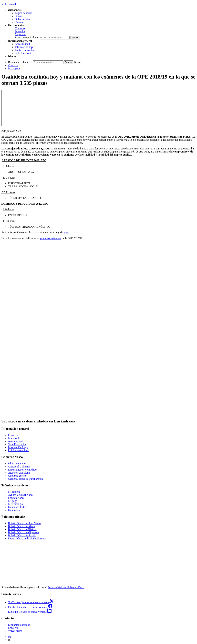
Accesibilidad (22, 44)
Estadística (14, 510)
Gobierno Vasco (24, 19)
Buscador (20, 31)
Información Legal (18, 447)
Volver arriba (15, 631)
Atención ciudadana (19, 473)
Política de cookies (25, 50)
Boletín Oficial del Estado (22, 535)
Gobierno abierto (17, 476)
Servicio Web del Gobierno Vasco (66, 587)
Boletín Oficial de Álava (21, 526)
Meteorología (15, 504)
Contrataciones (16, 498)
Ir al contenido (9, 4)
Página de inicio (24, 13)
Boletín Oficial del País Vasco (24, 523)
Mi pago (13, 501)
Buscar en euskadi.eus (27, 37)
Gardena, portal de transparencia (26, 479)
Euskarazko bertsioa (19, 625)
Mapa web (21, 34)
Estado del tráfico (18, 507)
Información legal (25, 47)
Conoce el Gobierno (19, 467)
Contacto (20, 28)
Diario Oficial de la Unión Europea (27, 538)
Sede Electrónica (24, 53)
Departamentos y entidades (23, 470)
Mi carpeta (14, 68)
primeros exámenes (51, 238)
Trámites (20, 22)
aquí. (66, 232)
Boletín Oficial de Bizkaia (22, 529)
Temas (18, 16)
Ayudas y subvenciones (21, 495)
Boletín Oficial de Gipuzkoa (23, 532)
